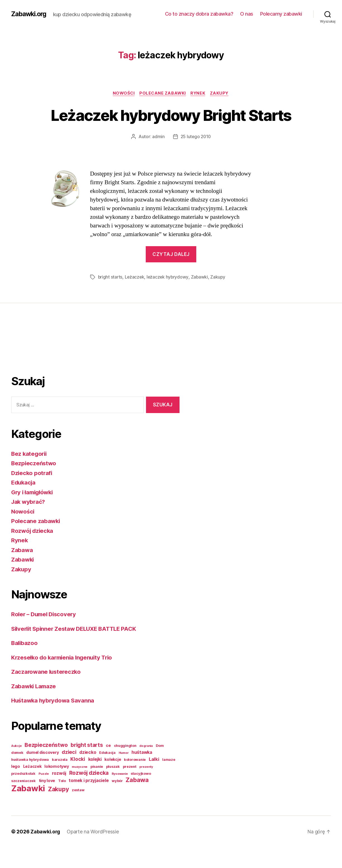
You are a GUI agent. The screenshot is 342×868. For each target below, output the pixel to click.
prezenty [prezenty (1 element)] (146, 787)
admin (158, 157)
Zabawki (201, 298)
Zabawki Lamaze (34, 707)
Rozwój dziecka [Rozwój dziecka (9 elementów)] (89, 794)
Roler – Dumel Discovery (45, 635)
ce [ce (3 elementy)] (108, 766)
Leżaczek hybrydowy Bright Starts (171, 125)
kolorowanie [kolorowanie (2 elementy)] (135, 780)
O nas (247, 14)
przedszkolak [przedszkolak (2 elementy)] (23, 794)
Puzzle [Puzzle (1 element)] (44, 794)
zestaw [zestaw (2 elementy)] (78, 811)
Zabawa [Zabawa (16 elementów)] (137, 800)
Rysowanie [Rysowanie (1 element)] (120, 794)
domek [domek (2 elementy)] (17, 773)
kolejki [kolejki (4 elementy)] (95, 780)
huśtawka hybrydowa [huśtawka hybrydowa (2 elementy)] (30, 780)
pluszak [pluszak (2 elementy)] (113, 787)
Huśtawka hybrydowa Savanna (54, 721)
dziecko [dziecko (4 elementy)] (88, 773)
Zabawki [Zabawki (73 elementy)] (28, 809)
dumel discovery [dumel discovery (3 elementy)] (42, 773)
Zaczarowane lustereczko (47, 692)
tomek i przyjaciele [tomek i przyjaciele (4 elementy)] (89, 801)
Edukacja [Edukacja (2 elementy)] (107, 773)
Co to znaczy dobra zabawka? (199, 14)
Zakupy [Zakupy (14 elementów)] (58, 810)
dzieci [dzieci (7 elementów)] (69, 773)
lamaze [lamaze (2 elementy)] (169, 780)
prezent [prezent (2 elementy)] (130, 787)
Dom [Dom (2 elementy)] (160, 766)
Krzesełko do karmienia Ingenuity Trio (64, 678)
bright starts (111, 298)
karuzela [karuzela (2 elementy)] (60, 780)
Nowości (122, 93)
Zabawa (22, 571)
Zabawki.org (30, 14)
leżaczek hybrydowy (169, 298)
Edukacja (24, 503)
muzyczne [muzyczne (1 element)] (80, 787)
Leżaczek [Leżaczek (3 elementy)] (32, 787)
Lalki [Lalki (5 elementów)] (154, 780)
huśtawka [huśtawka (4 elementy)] (142, 773)
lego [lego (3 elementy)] (16, 787)
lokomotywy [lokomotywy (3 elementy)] (57, 787)
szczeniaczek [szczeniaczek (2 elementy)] (23, 801)
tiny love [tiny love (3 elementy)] (47, 801)
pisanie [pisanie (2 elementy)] (97, 787)
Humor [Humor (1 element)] (124, 774)
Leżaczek (135, 298)
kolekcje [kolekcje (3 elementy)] (113, 780)
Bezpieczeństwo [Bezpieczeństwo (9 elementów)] (46, 766)
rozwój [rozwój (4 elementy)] (59, 794)
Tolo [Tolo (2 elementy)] (62, 801)
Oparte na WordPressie (93, 852)
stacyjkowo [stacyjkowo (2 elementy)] (141, 794)
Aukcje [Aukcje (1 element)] (16, 767)
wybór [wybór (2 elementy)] (117, 801)
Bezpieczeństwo (34, 484)
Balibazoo (25, 664)
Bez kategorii (30, 474)
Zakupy (222, 93)
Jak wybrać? (29, 522)
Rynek (199, 93)
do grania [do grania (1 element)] (146, 767)
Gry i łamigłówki (33, 513)
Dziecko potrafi (32, 494)
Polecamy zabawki (281, 14)
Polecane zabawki (162, 93)
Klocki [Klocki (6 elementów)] (78, 780)
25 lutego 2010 (196, 157)
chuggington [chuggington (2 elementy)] (125, 766)
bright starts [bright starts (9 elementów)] (87, 766)
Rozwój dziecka (33, 551)
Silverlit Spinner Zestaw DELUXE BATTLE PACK (77, 649)
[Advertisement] (34, 367)
